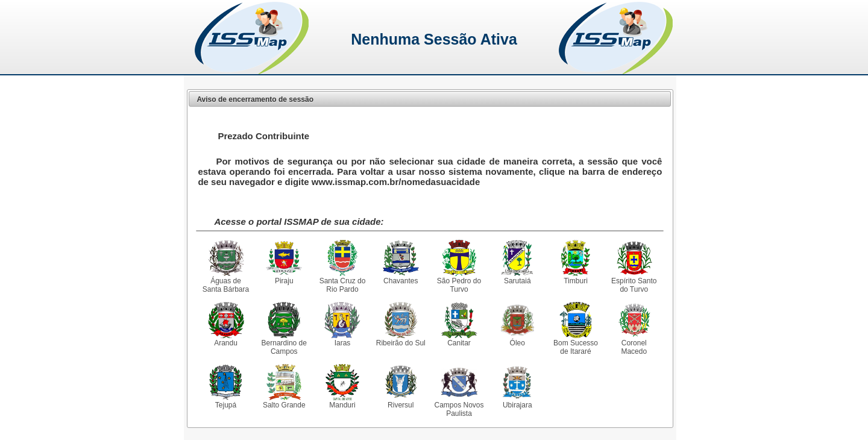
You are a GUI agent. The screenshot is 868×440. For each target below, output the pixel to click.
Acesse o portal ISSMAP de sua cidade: (299, 222)
